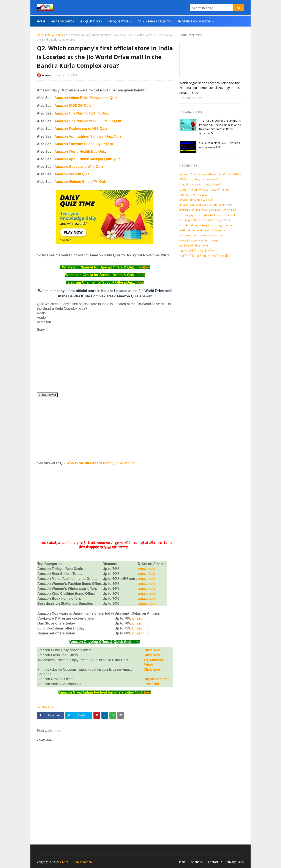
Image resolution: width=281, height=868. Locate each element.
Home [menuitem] (41, 21)
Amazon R (63, 129)
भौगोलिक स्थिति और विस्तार (193, 256)
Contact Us (215, 862)
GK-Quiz (184, 179)
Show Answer (47, 395)
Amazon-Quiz (188, 174)
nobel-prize (218, 230)
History (196, 179)
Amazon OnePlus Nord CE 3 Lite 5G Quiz (88, 121)
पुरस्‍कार (214, 241)
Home (41, 35)
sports (224, 235)
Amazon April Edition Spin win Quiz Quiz (88, 136)
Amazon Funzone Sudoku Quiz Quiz (84, 144)
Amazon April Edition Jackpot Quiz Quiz (87, 159)
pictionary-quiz (189, 235)
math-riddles (187, 230)
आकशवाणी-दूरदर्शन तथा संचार (194, 241)
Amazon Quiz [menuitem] (62, 21)
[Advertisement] (105, 362)
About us (197, 862)
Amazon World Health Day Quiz (80, 151)
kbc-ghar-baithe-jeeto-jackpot (217, 215)
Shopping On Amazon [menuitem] (194, 21)
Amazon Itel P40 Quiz (72, 174)
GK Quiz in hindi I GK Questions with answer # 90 (220, 145)
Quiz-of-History (220, 190)
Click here (152, 650)
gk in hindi (215, 210)
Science (203, 195)
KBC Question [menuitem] (119, 21)
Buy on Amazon (156, 679)
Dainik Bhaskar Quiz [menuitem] (153, 21)
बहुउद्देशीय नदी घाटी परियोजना (194, 246)
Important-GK (211, 179)
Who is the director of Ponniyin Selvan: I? (101, 463)
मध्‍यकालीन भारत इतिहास (220, 256)
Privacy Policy (235, 862)
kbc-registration (222, 225)
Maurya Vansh (212, 184)
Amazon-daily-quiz (210, 174)
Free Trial (151, 684)
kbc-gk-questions (190, 220)
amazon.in (146, 599)
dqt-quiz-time (55, 35)
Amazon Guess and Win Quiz (79, 167)
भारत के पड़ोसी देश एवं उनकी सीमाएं (197, 251)
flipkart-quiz (187, 210)
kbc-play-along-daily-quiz (195, 225)
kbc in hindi (230, 210)
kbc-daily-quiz (188, 215)
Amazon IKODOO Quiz (73, 106)
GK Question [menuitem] (90, 21)
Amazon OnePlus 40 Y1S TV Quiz (82, 113)
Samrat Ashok (188, 195)
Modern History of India (194, 190)
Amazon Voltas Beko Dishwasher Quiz (86, 98)
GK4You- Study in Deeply (76, 862)
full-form (201, 210)
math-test (203, 230)
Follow (144, 267)
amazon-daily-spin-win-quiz (196, 200)
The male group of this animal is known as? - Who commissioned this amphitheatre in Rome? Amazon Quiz (220, 127)
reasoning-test (209, 235)
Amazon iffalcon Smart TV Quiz (81, 182)
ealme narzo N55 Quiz (89, 129)
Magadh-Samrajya (190, 184)
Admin (46, 75)
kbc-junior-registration (216, 220)
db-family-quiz (223, 205)
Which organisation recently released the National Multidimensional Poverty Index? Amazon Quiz (210, 88)
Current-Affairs (232, 174)
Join (141, 275)
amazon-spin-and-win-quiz (196, 205)
